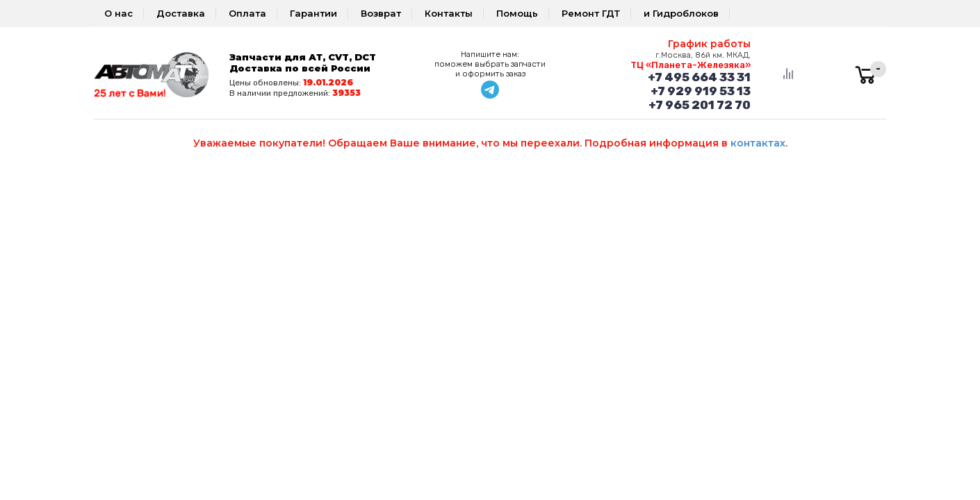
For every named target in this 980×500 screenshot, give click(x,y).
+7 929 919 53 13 (701, 91)
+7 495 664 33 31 (699, 77)
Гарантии (313, 13)
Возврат (381, 13)
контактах (758, 143)
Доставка (181, 13)
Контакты (449, 13)
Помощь (517, 13)
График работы (709, 44)
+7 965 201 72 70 (700, 105)
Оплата (247, 13)
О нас (119, 13)
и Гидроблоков (681, 13)
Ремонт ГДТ (591, 13)
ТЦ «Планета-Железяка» (691, 65)
